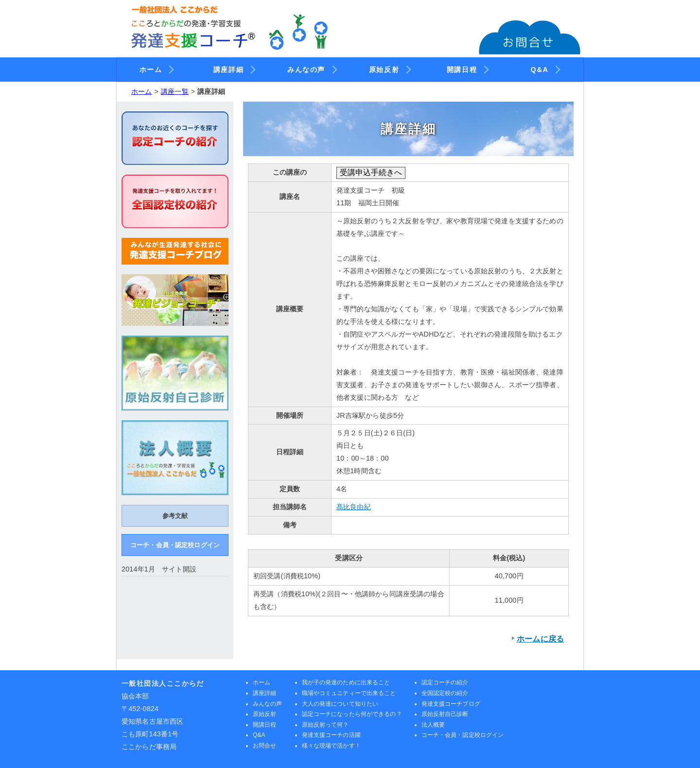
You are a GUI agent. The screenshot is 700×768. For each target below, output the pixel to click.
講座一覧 (175, 91)
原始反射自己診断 (445, 714)
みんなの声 (311, 68)
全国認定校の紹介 (445, 693)
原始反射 (389, 68)
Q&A (545, 68)
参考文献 (175, 516)
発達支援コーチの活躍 (331, 735)
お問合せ (264, 746)
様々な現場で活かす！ (331, 746)
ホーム (156, 68)
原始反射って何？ (325, 725)
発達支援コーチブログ (451, 704)
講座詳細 (233, 68)
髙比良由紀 (354, 507)
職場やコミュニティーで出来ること (349, 693)
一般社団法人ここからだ (163, 683)
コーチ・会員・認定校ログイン (175, 545)
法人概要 (433, 725)
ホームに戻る (540, 639)
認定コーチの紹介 (445, 682)
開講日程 (467, 68)
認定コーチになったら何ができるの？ (352, 714)
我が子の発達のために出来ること (346, 682)
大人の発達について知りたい (340, 704)
